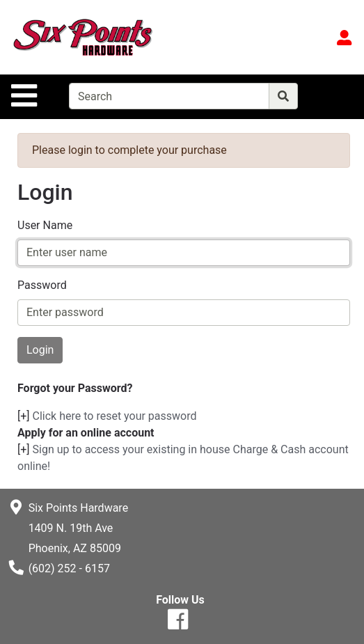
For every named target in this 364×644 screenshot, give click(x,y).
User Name (45, 225)
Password (42, 285)
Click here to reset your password (115, 416)
